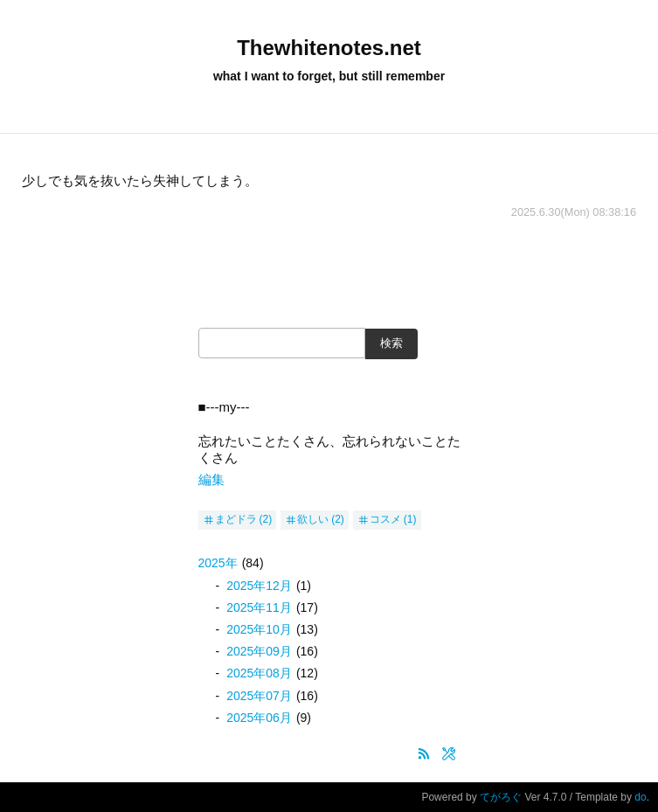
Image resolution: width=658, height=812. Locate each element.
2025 (218, 563)
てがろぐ (501, 797)
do (640, 797)
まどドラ (236, 519)
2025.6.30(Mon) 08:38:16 (574, 212)
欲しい (313, 519)
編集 (211, 479)
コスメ (385, 519)
